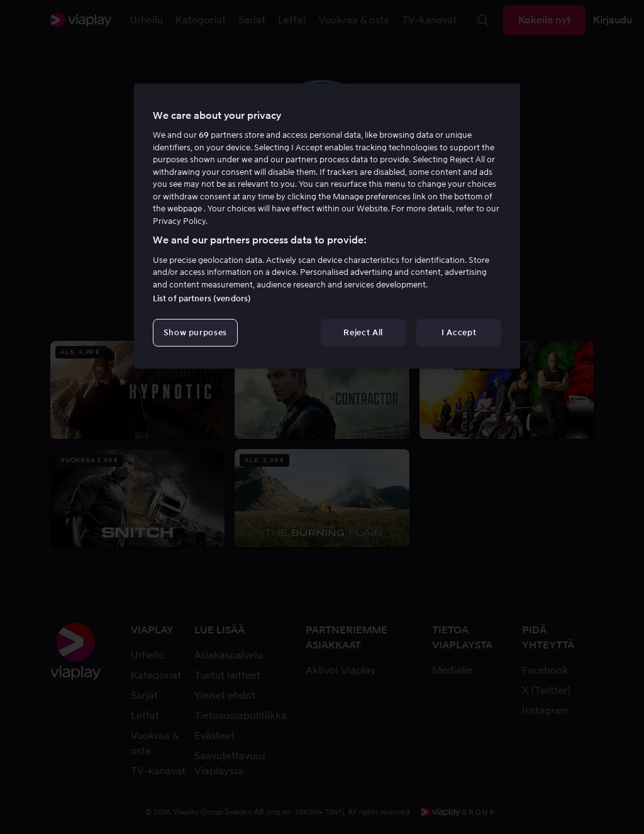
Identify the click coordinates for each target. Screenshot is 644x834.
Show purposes (195, 332)
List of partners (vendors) (202, 298)
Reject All (363, 332)
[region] (327, 226)
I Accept (459, 332)
